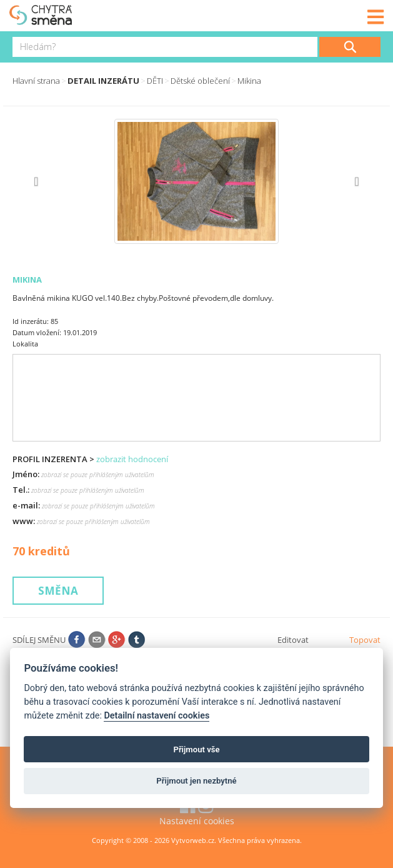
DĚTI (155, 81)
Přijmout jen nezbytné (196, 781)
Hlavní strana (36, 81)
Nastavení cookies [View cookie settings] (197, 821)
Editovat (293, 640)
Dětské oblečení (200, 81)
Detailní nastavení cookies (157, 716)
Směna (58, 591)
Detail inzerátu (103, 81)
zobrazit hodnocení (132, 459)
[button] (40, 181)
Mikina (249, 81)
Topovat (365, 640)
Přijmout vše (196, 749)
